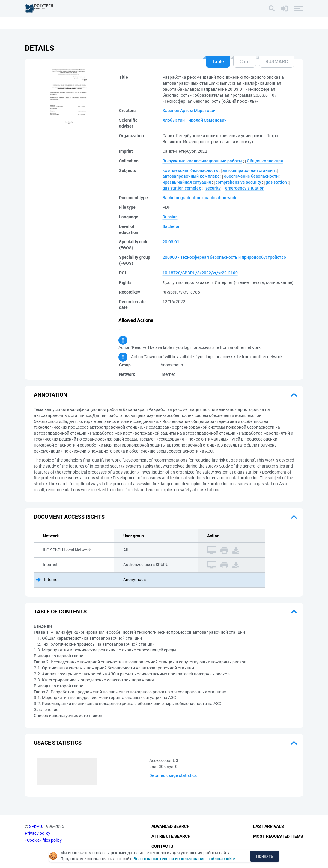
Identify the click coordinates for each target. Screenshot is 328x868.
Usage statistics (58, 743)
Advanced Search (171, 826)
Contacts (162, 846)
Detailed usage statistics (173, 775)
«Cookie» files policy (43, 840)
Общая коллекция (265, 161)
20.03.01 (171, 242)
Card (245, 62)
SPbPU (36, 826)
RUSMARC (277, 62)
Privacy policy (38, 833)
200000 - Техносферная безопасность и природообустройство (224, 257)
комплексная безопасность (190, 170)
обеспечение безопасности (251, 176)
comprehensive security (238, 182)
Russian (170, 217)
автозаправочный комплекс (191, 176)
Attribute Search (171, 836)
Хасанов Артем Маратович (189, 111)
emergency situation (245, 188)
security (213, 188)
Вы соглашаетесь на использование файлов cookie (184, 859)
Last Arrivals (268, 826)
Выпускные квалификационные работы (202, 161)
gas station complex (182, 188)
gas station (276, 182)
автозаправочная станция (249, 170)
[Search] (272, 8)
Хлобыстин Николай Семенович (195, 120)
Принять (265, 856)
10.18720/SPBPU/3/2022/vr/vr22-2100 (200, 273)
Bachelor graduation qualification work (199, 198)
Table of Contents (60, 611)
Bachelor (171, 226)
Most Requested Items (278, 836)
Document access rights (69, 517)
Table (218, 62)
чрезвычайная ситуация (187, 182)
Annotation (51, 395)
